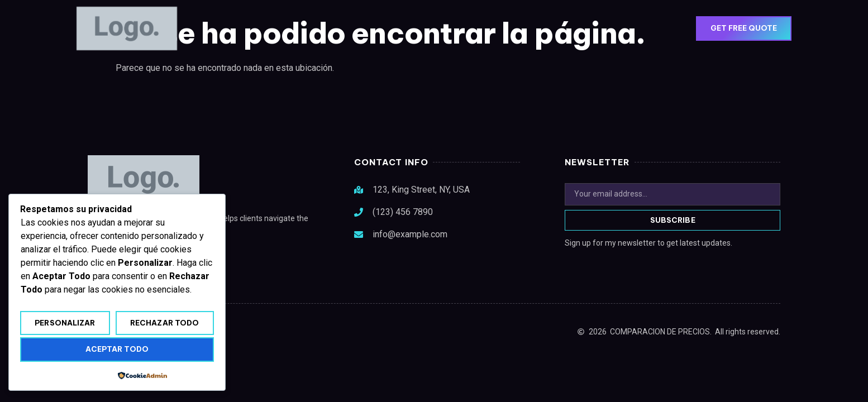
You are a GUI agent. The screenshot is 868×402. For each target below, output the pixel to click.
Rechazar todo (164, 323)
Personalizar (65, 323)
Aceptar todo (117, 349)
